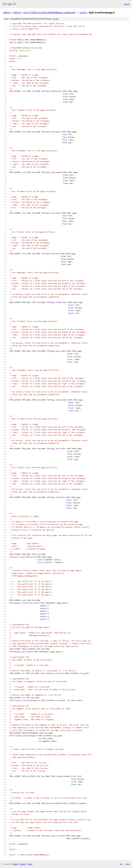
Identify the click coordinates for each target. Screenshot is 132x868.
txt (121, 864)
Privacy (23, 864)
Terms (30, 864)
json (127, 864)
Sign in (127, 4)
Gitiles (16, 864)
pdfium (7, 12)
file (56, 19)
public (83, 12)
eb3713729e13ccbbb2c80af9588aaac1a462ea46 (49, 12)
